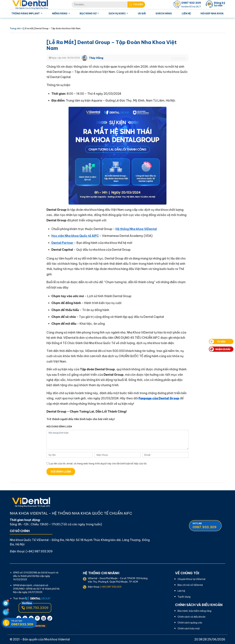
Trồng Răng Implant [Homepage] (26, 14)
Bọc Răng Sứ (88, 14)
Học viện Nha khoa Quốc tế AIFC (75, 236)
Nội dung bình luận (59, 427)
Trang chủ (15, 28)
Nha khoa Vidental (57, 639)
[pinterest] (37, 618)
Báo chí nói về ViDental (190, 585)
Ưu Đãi (142, 14)
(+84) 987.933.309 (39, 551)
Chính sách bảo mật (189, 629)
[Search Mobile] (136, 5)
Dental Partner (63, 243)
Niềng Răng (60, 14)
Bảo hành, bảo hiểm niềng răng (194, 611)
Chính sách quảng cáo (190, 623)
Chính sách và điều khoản (192, 617)
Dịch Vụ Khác (117, 14)
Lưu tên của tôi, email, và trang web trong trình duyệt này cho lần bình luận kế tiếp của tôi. (98, 464)
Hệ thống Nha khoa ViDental (136, 229)
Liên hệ (186, 14)
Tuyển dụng (184, 597)
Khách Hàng (164, 14)
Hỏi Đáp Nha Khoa (212, 14)
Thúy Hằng (96, 58)
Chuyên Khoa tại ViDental (191, 579)
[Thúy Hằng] (84, 58)
